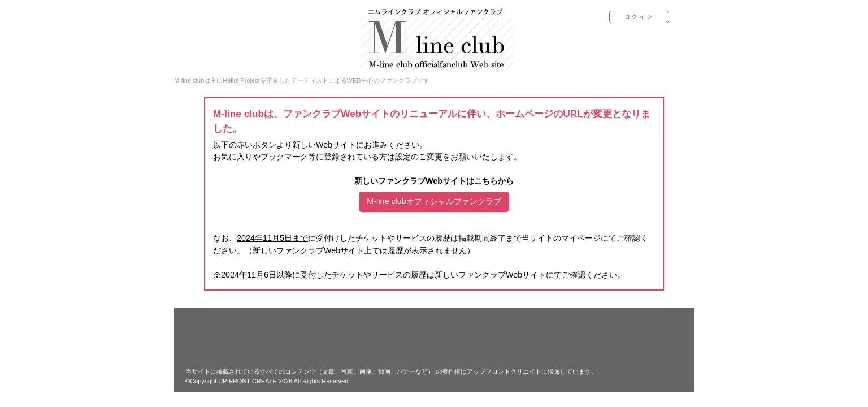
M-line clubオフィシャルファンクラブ (434, 201)
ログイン (639, 17)
